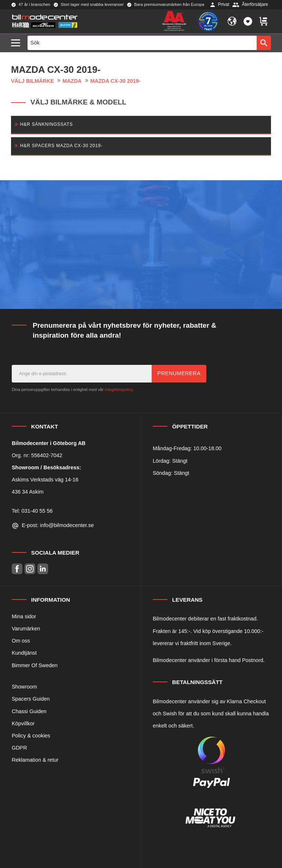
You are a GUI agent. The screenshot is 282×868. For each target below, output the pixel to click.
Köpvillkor (23, 723)
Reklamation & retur (35, 760)
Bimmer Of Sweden (35, 665)
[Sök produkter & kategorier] (142, 43)
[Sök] (264, 43)
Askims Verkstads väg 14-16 (45, 480)
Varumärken (26, 629)
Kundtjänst (24, 653)
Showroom (24, 687)
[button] (17, 43)
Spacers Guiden (31, 699)
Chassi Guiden (29, 711)
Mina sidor (24, 616)
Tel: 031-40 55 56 (32, 511)
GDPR (19, 748)
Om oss (21, 641)
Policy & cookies (31, 736)
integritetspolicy (119, 389)
